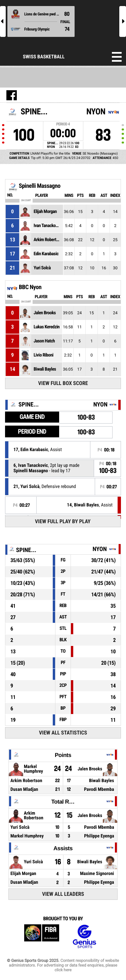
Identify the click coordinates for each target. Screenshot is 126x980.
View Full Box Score (63, 383)
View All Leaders (63, 894)
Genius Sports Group (84, 937)
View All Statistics (63, 733)
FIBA (42, 937)
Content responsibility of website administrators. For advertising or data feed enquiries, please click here (64, 965)
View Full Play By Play (63, 521)
